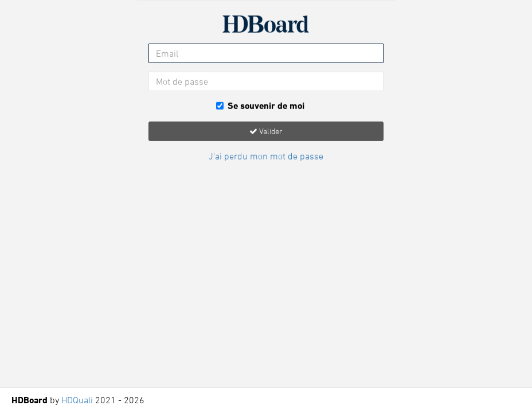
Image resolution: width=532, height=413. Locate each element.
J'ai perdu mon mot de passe (266, 155)
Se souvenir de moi (260, 106)
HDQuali (77, 400)
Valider (266, 130)
